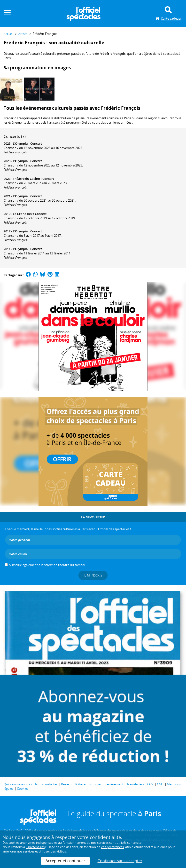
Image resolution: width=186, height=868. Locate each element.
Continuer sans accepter (120, 861)
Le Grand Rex (23, 214)
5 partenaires (35, 847)
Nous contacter (46, 784)
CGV (150, 784)
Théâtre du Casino (26, 179)
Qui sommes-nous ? (18, 784)
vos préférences (112, 847)
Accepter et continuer (65, 861)
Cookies (23, 789)
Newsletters (136, 784)
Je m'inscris (93, 575)
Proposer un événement (106, 784)
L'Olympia (20, 143)
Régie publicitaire (73, 784)
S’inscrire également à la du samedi (47, 565)
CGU (160, 784)
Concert (36, 143)
